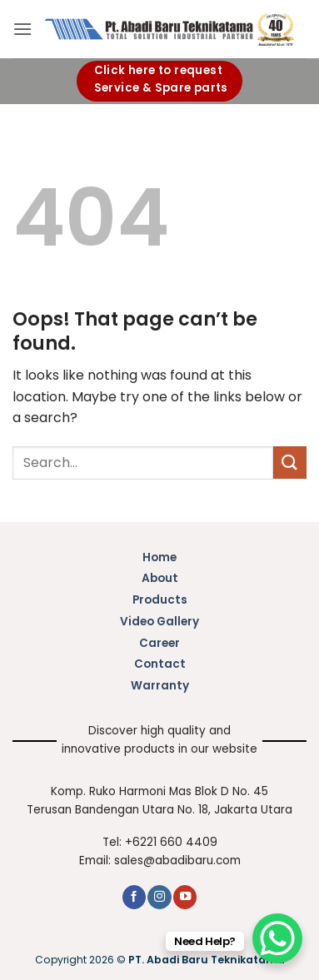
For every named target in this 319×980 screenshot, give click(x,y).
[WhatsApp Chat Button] (277, 938)
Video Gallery (159, 622)
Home (159, 557)
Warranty (160, 686)
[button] (22, 29)
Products (160, 600)
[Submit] (290, 463)
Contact (160, 664)
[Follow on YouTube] (185, 897)
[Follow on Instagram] (159, 897)
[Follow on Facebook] (134, 897)
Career (159, 643)
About (160, 578)
